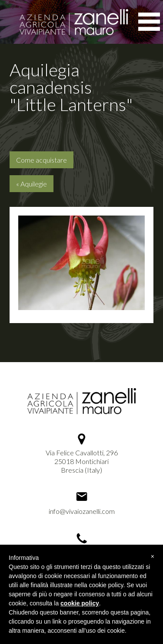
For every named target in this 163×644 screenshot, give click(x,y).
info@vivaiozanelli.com (82, 511)
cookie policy (80, 603)
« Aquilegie (32, 184)
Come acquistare (42, 160)
